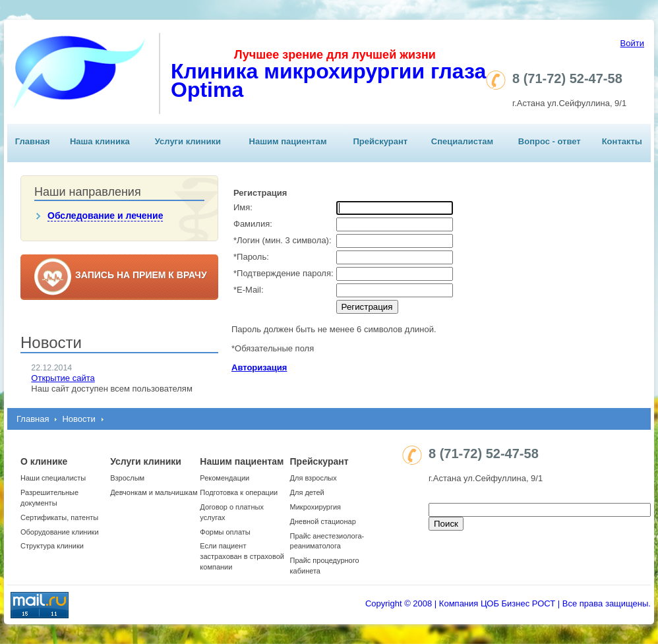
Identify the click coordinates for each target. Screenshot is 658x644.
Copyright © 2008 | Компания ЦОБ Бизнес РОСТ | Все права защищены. (508, 603)
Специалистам (462, 141)
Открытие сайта (63, 378)
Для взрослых (314, 478)
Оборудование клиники (60, 532)
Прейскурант (380, 141)
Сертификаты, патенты (59, 517)
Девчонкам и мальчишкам (154, 492)
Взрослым (127, 478)
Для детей (307, 492)
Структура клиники (52, 546)
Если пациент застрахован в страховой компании (242, 556)
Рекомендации (224, 478)
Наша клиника (100, 141)
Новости (78, 419)
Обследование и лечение (105, 216)
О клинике (44, 461)
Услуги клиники (188, 141)
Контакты (622, 141)
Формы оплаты (225, 532)
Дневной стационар (323, 521)
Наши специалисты (53, 478)
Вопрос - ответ (550, 141)
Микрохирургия (315, 507)
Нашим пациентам (288, 141)
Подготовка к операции (239, 492)
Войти (632, 43)
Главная (33, 141)
